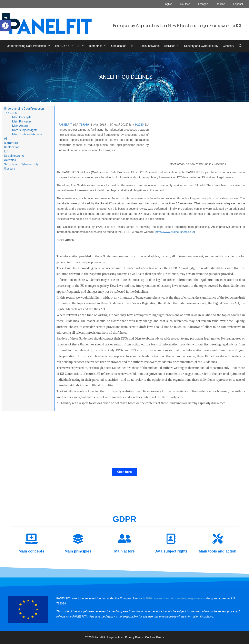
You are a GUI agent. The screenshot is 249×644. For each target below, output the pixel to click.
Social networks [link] (150, 46)
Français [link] (203, 4)
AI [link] (82, 46)
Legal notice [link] (115, 637)
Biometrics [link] (99, 46)
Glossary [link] (228, 46)
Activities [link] (173, 46)
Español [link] (238, 4)
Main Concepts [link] (22, 117)
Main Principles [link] (22, 121)
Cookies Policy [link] (155, 637)
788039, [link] (85, 125)
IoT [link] (133, 46)
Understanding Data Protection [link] (30, 46)
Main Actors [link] (20, 126)
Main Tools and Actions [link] (27, 134)
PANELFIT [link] (65, 125)
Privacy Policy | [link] (135, 637)
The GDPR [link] (65, 46)
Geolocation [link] (119, 46)
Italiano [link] (221, 4)
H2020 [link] (139, 125)
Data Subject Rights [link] (25, 130)
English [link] (168, 4)
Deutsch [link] (185, 4)
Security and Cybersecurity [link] (201, 46)
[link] (5, 26)
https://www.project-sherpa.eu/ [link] (175, 232)
